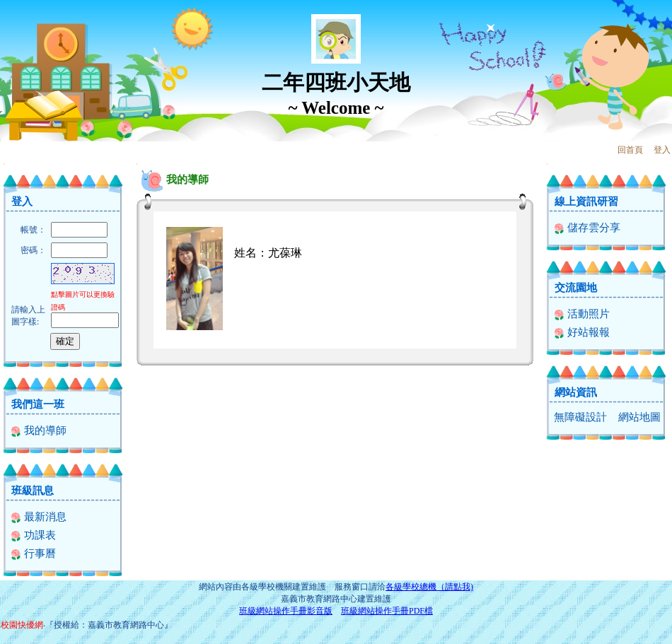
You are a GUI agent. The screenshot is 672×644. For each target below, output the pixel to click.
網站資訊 (576, 392)
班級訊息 (33, 491)
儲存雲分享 (587, 228)
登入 (662, 150)
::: (4, 164)
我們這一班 (38, 404)
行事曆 (33, 554)
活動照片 (582, 314)
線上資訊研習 (586, 201)
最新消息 (39, 517)
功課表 (33, 535)
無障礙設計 (580, 417)
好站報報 (582, 332)
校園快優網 (22, 625)
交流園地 (576, 288)
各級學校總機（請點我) (429, 587)
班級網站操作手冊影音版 (286, 611)
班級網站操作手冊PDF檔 (387, 611)
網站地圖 (639, 417)
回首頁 (630, 150)
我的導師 (39, 431)
